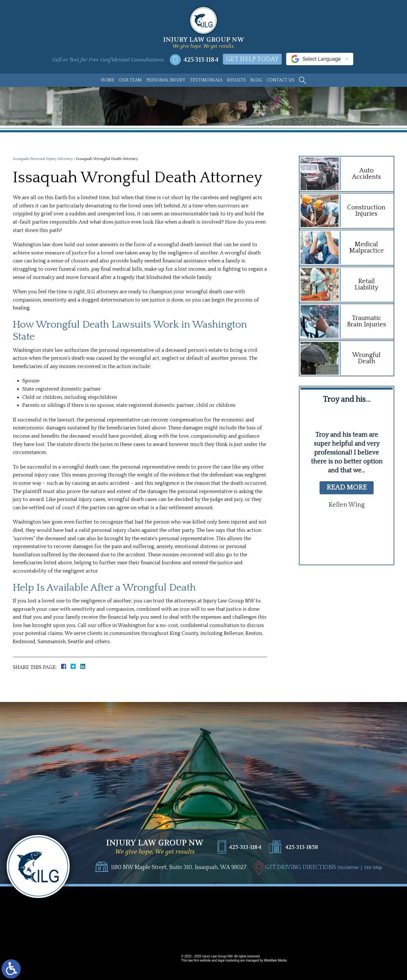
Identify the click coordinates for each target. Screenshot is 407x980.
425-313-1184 (201, 60)
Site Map (373, 867)
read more (347, 487)
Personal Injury (166, 80)
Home (108, 80)
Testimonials (206, 80)
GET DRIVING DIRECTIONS (301, 867)
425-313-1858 (302, 847)
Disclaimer (348, 867)
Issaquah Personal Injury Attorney (43, 159)
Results (236, 80)
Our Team (130, 80)
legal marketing (229, 960)
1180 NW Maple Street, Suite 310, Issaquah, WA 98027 (179, 867)
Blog (256, 80)
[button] (334, 542)
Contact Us (280, 80)
